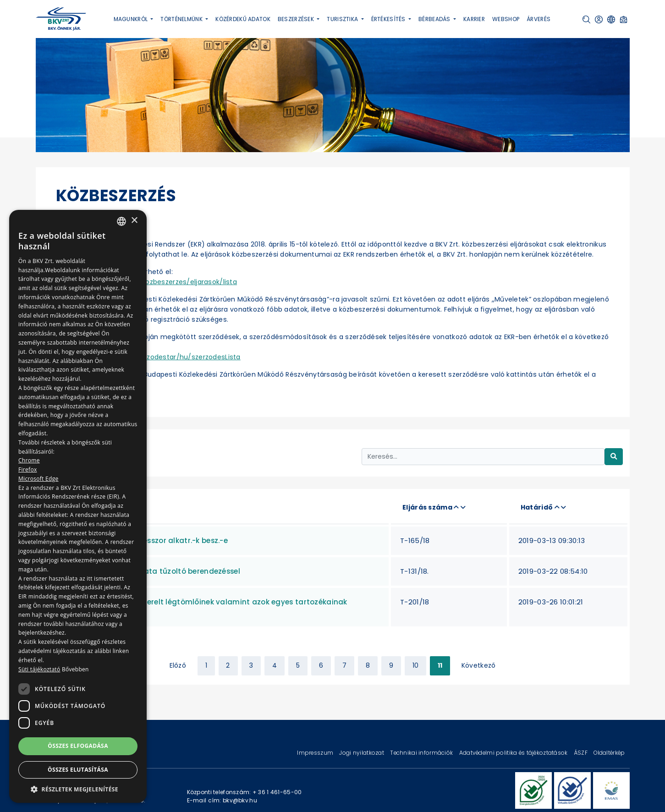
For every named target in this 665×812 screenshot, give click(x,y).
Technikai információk (422, 753)
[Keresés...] (483, 457)
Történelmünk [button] (182, 19)
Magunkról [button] (132, 19)
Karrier (474, 19)
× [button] (134, 221)
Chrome (29, 460)
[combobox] (121, 221)
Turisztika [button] (343, 19)
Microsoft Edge (38, 479)
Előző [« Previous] (178, 665)
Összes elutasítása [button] (78, 770)
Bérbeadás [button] (435, 19)
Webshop (506, 19)
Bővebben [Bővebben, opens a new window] (75, 669)
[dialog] (78, 506)
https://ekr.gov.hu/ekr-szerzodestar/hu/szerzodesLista (148, 357)
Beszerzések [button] (297, 19)
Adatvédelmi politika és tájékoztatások (514, 753)
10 (416, 665)
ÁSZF (581, 753)
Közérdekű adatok (243, 19)
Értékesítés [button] (389, 19)
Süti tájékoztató (39, 669)
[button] (586, 19)
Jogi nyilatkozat (362, 753)
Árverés (539, 19)
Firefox (28, 469)
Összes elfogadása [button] (78, 746)
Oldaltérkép (609, 753)
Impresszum (316, 753)
